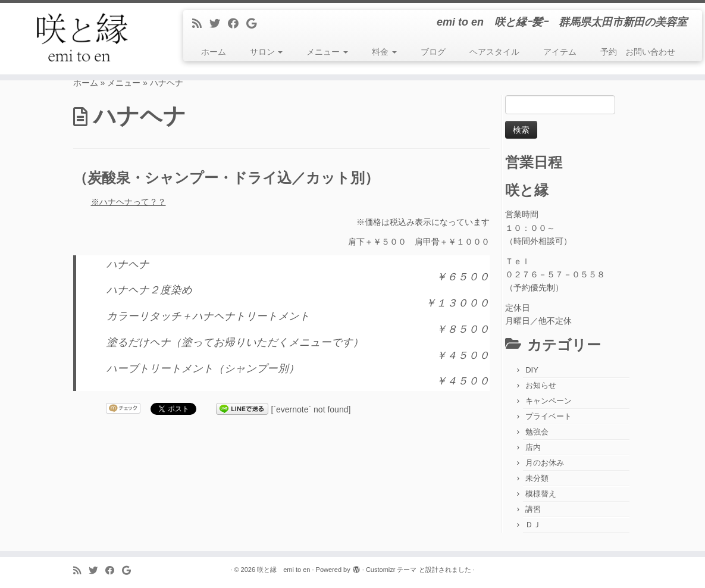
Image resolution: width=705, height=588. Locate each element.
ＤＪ (533, 525)
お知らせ (541, 385)
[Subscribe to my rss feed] (201, 24)
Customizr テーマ (391, 570)
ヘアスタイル (494, 52)
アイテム (560, 52)
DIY (532, 370)
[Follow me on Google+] (255, 24)
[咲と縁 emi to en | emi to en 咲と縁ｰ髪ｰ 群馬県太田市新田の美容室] (82, 39)
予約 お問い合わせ (638, 52)
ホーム (214, 52)
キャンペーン (549, 401)
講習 (533, 509)
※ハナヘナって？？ (129, 202)
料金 (384, 52)
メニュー (327, 52)
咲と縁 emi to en (283, 570)
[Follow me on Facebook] (237, 24)
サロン (267, 52)
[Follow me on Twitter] (219, 24)
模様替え (541, 494)
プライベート (549, 416)
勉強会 (537, 432)
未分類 (537, 478)
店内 (533, 447)
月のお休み (545, 463)
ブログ (433, 52)
